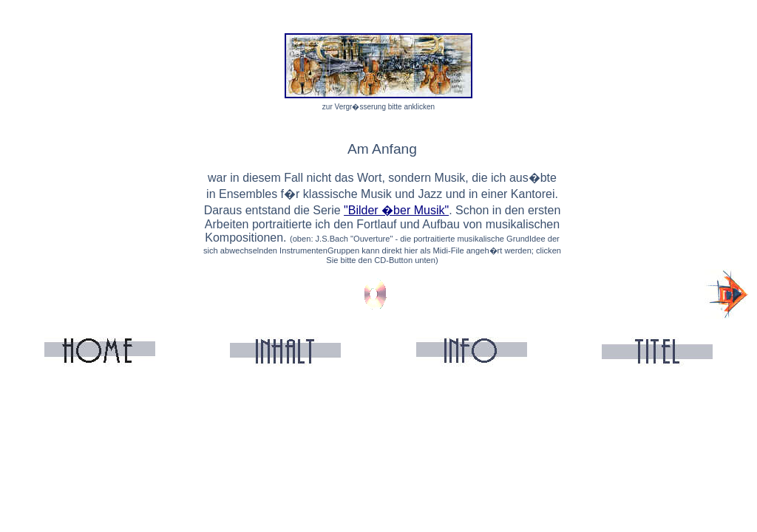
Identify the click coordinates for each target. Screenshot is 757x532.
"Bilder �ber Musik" (396, 210)
